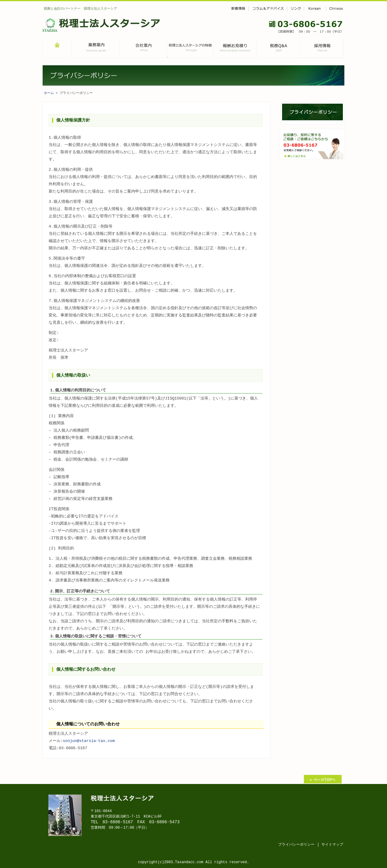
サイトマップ (332, 844)
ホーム (49, 93)
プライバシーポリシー (296, 844)
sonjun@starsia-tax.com (89, 741)
